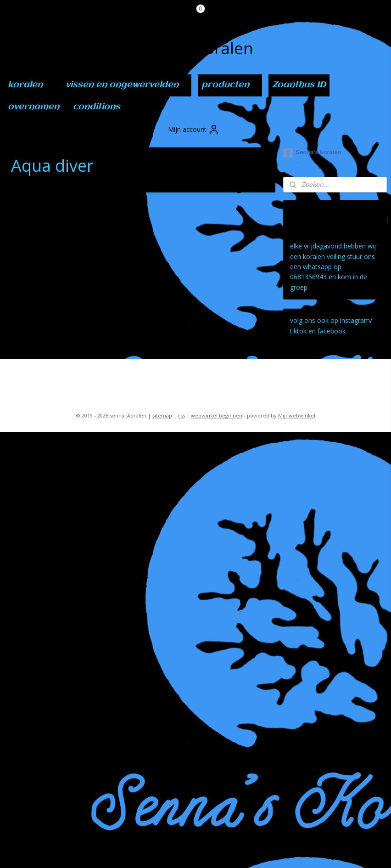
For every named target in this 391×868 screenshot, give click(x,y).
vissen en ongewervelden (127, 85)
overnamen (34, 107)
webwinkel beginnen (217, 415)
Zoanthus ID (299, 85)
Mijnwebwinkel (297, 415)
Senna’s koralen (312, 153)
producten (230, 85)
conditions (97, 107)
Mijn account (194, 130)
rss (182, 415)
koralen (30, 85)
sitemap (162, 415)
